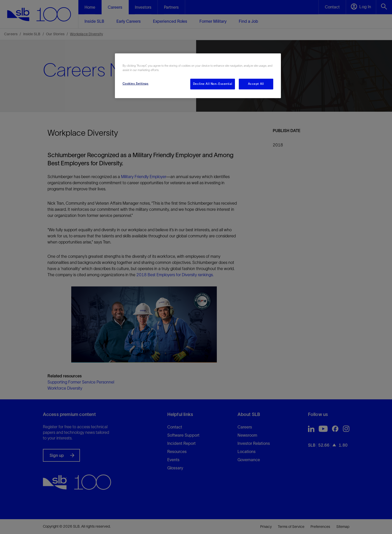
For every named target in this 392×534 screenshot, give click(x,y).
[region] (198, 76)
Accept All (256, 84)
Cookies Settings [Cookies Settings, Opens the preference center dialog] (136, 84)
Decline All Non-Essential (213, 84)
